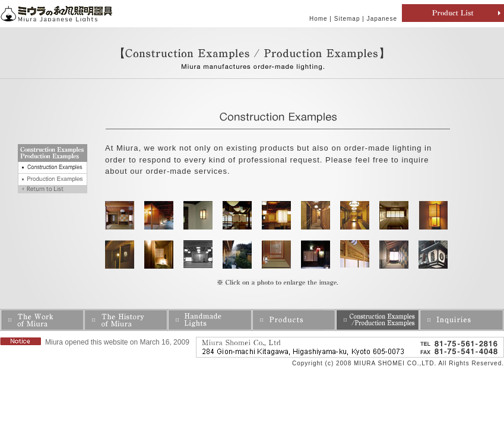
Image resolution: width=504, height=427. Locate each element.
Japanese (382, 19)
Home (318, 19)
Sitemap (347, 19)
